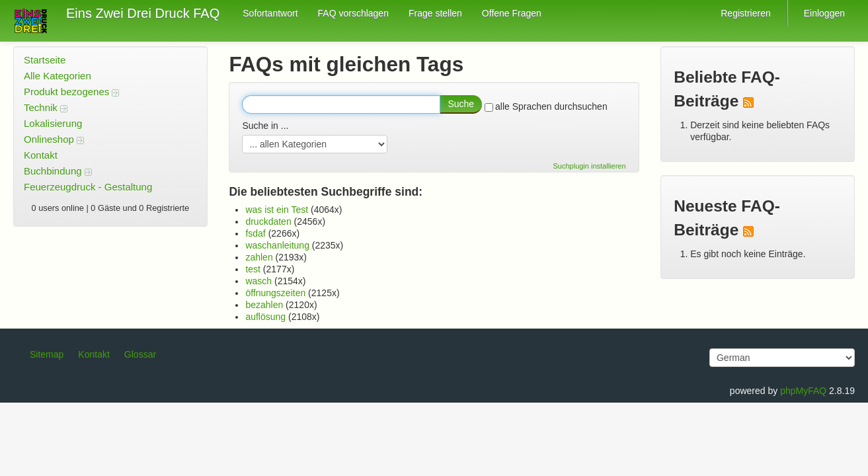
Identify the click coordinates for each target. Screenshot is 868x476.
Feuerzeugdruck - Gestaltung (88, 187)
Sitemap (47, 354)
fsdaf (255, 233)
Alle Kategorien (58, 76)
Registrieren (745, 13)
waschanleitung (277, 245)
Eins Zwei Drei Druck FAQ (143, 13)
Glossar (140, 354)
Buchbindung (58, 171)
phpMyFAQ (803, 391)
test (253, 269)
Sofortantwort (270, 13)
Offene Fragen (512, 13)
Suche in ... (265, 126)
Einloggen (824, 13)
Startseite (45, 60)
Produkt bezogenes (71, 92)
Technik (46, 107)
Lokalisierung (53, 123)
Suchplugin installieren (590, 166)
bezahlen (264, 305)
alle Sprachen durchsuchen (546, 106)
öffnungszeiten (275, 293)
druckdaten (268, 221)
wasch (258, 281)
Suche (461, 104)
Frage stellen (435, 13)
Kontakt (41, 155)
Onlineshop (54, 139)
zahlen (259, 257)
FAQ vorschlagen (353, 13)
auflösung (265, 317)
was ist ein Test (277, 210)
